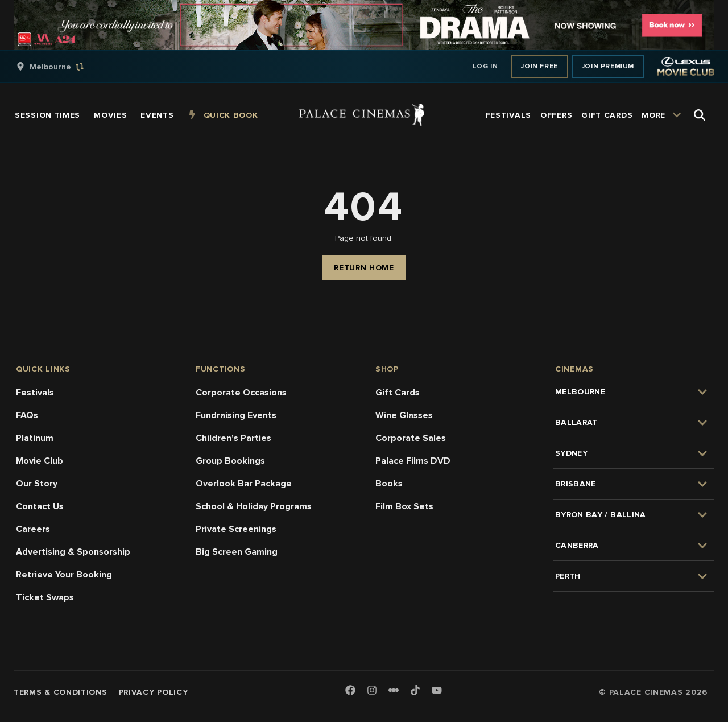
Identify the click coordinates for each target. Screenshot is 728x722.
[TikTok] (415, 690)
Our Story (37, 484)
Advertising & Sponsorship (73, 552)
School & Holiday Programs (254, 506)
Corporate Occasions (241, 393)
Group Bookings (230, 461)
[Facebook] (350, 691)
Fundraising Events (236, 415)
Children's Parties (233, 438)
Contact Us (40, 506)
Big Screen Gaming (237, 552)
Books (389, 484)
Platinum (35, 438)
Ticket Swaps (45, 597)
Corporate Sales (411, 438)
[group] (62, 67)
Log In (485, 66)
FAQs (27, 415)
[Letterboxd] (394, 690)
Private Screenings (236, 529)
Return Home (364, 268)
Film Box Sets (404, 506)
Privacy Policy (154, 692)
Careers (33, 529)
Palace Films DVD (413, 461)
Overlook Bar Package (244, 484)
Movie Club (40, 461)
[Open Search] (700, 115)
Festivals (35, 393)
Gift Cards (398, 393)
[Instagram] (372, 691)
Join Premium (608, 66)
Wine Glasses (404, 415)
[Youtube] (437, 691)
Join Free (539, 66)
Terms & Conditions (61, 692)
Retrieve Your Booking (64, 575)
